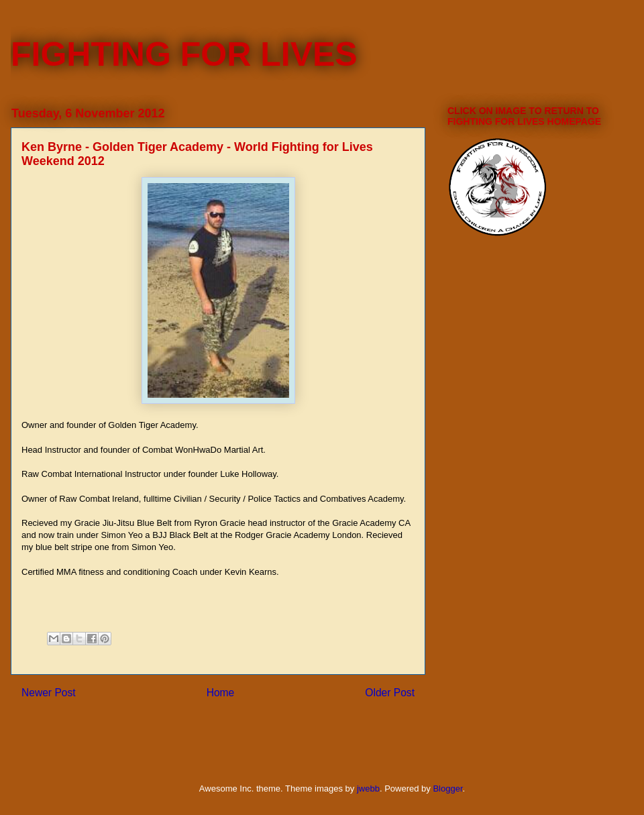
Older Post (390, 693)
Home (221, 693)
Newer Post (49, 693)
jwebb (368, 789)
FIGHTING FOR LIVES (184, 54)
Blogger (447, 789)
